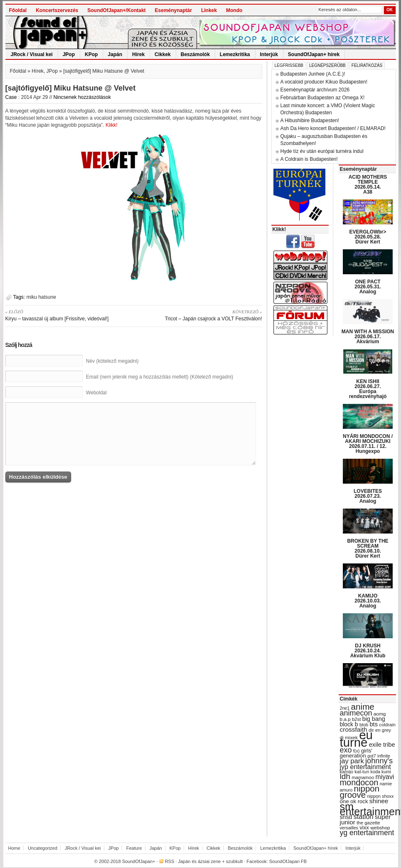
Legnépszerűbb (327, 65)
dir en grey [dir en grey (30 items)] (380, 730)
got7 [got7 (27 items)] (372, 756)
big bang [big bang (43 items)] (374, 719)
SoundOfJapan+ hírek (314, 54)
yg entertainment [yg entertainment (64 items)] (367, 833)
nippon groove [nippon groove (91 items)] (360, 792)
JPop (69, 54)
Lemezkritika (235, 54)
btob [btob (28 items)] (364, 725)
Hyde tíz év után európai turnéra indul (322, 151)
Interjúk (269, 54)
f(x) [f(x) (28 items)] (357, 751)
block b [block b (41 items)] (349, 724)
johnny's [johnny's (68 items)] (379, 761)
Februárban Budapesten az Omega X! (323, 98)
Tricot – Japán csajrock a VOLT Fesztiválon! (201, 315)
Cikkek (163, 54)
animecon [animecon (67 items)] (356, 713)
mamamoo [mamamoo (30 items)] (363, 777)
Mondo (234, 10)
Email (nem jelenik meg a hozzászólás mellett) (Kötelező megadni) (160, 377)
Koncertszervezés (57, 10)
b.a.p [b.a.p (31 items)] (345, 719)
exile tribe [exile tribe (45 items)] (382, 745)
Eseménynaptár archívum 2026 (315, 90)
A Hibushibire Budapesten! (310, 120)
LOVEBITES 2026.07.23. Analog (368, 496)
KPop (91, 54)
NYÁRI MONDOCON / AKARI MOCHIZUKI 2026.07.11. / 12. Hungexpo (368, 444)
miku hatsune (41, 297)
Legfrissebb (289, 65)
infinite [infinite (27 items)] (384, 756)
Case (11, 97)
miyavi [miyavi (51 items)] (385, 777)
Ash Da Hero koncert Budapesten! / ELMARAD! (333, 128)
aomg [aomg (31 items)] (380, 714)
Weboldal (96, 393)
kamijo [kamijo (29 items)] (347, 772)
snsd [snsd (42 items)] (346, 817)
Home (14, 848)
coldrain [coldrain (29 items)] (387, 725)
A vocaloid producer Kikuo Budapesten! (324, 82)
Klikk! (112, 125)
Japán (115, 54)
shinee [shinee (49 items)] (379, 801)
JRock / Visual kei (32, 54)
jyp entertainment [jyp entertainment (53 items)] (365, 767)
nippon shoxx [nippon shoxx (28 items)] (380, 796)
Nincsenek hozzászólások (82, 97)
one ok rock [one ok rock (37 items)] (354, 801)
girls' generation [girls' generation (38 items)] (356, 753)
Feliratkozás (367, 65)
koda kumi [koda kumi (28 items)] (381, 772)
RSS (170, 861)
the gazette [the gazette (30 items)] (368, 823)
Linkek (209, 10)
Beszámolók (195, 54)
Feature (134, 848)
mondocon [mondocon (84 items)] (359, 782)
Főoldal (18, 10)
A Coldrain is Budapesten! (309, 159)
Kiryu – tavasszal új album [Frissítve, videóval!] (67, 315)
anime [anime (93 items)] (363, 707)
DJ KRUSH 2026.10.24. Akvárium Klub (368, 651)
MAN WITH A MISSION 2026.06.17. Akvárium (368, 337)
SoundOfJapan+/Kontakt (116, 10)
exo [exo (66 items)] (346, 750)
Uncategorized (43, 848)
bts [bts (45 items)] (374, 724)
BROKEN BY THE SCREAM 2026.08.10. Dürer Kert (368, 548)
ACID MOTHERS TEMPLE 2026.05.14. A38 (368, 184)
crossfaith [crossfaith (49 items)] (354, 729)
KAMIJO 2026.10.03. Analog (368, 601)
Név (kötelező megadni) (112, 361)
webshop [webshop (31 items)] (380, 828)
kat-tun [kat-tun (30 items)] (362, 772)
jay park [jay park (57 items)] (352, 761)
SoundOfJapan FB (288, 861)
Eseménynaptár (173, 10)
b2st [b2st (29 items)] (356, 719)
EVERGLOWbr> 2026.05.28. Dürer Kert (368, 237)
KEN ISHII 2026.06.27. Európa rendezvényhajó (368, 389)
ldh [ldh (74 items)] (345, 776)
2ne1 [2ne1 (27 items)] (345, 708)
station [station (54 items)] (364, 816)
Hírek (138, 54)
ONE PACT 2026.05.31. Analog (368, 287)
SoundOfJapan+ (139, 861)
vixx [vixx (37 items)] (364, 827)
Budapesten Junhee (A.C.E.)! (313, 74)
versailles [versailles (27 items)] (349, 828)
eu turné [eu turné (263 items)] (356, 739)
